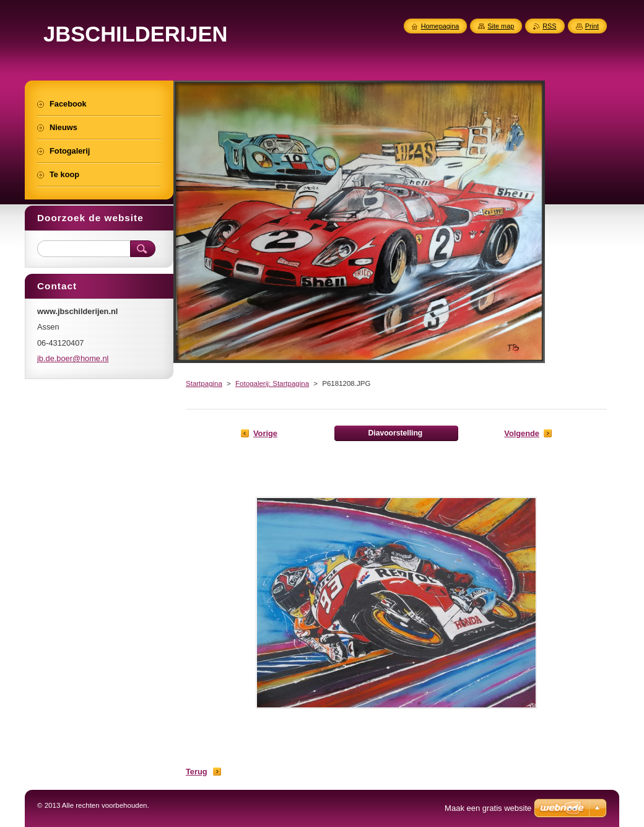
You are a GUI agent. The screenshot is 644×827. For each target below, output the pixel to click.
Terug (197, 772)
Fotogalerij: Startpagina (272, 383)
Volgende (522, 433)
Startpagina (204, 383)
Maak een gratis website (488, 808)
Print (592, 26)
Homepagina (440, 26)
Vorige (265, 433)
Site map (501, 26)
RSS (549, 26)
